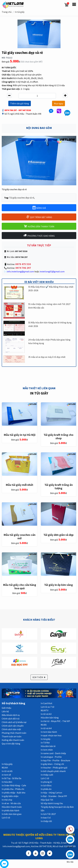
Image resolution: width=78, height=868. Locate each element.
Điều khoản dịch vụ (11, 715)
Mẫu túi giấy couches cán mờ (19, 536)
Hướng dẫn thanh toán (13, 740)
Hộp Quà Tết (47, 800)
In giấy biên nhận (10, 796)
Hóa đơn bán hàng (50, 718)
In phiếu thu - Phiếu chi (13, 789)
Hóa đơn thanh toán (12, 807)
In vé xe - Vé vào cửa (11, 803)
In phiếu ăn (46, 789)
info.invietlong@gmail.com (20, 271)
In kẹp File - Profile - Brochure (55, 760)
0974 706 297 (11, 110)
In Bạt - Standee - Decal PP (54, 796)
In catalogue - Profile (51, 757)
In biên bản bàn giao (12, 814)
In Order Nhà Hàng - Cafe (14, 785)
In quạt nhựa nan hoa (51, 735)
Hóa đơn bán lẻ (48, 746)
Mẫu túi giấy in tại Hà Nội (20, 435)
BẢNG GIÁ (39, 208)
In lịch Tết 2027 (48, 814)
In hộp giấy (7, 764)
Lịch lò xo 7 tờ (47, 707)
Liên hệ (5, 711)
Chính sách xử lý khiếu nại (14, 722)
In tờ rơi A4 (46, 728)
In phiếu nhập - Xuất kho (14, 793)
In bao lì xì (46, 818)
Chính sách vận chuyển (13, 726)
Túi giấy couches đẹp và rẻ (22, 198)
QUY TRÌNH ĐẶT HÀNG (39, 217)
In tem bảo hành (49, 732)
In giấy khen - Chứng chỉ (52, 764)
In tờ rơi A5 (7, 771)
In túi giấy (20, 12)
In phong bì (46, 782)
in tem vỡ (6, 775)
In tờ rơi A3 (46, 714)
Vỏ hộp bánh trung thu (52, 803)
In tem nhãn (47, 750)
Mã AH (5, 768)
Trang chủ (7, 12)
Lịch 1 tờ (45, 778)
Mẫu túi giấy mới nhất (19, 485)
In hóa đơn (7, 782)
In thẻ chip (7, 800)
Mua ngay (58, 103)
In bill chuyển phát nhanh (53, 771)
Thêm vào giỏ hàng (20, 103)
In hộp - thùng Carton (51, 793)
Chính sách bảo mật (11, 729)
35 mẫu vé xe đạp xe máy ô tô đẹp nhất (47, 357)
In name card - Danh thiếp (53, 753)
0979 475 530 (23, 264)
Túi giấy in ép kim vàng (58, 585)
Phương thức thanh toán (14, 733)
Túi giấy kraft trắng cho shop (58, 436)
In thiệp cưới (47, 775)
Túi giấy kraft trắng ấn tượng (59, 486)
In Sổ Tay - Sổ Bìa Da (11, 778)
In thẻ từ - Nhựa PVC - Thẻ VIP (55, 721)
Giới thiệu (6, 708)
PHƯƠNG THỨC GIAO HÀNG (39, 235)
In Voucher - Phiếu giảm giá (54, 768)
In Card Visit (47, 703)
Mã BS (44, 725)
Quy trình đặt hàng (11, 744)
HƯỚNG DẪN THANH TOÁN (39, 226)
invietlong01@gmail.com (52, 271)
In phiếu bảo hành (10, 810)
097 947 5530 (25, 110)
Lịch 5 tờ (6, 818)
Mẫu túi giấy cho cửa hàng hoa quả (20, 586)
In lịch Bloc (46, 785)
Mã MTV (45, 710)
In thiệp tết (46, 821)
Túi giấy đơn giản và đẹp (58, 535)
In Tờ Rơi (45, 743)
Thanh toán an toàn (12, 736)
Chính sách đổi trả (11, 719)
